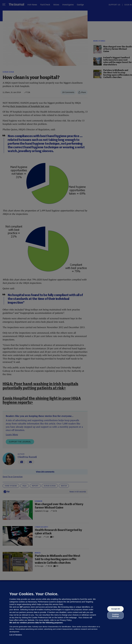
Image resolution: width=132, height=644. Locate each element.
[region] (66, 613)
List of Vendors (16, 635)
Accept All (115, 609)
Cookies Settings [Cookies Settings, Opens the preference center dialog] (116, 615)
